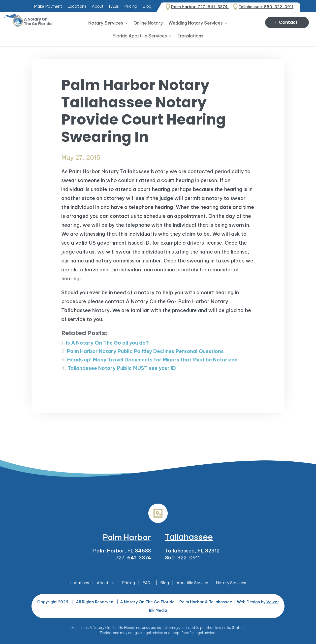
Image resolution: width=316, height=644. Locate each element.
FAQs (114, 7)
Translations (190, 36)
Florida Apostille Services (140, 36)
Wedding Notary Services (196, 24)
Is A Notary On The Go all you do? (107, 343)
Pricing (131, 7)
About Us (106, 583)
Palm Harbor (127, 537)
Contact (288, 22)
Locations (77, 7)
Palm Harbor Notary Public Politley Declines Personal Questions (145, 351)
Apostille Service (192, 583)
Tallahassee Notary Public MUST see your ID (122, 368)
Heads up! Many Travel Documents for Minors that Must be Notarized (152, 360)
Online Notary (148, 24)
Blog (147, 7)
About (98, 7)
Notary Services (106, 24)
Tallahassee (189, 537)
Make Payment (48, 7)
